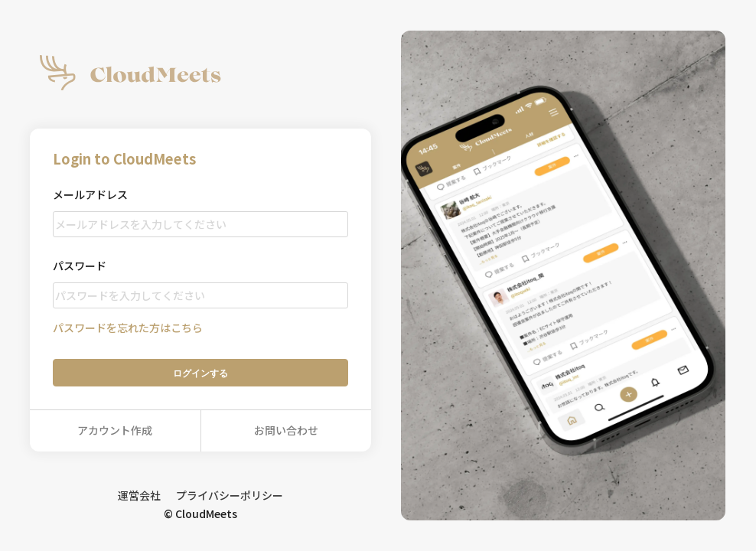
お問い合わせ (286, 430)
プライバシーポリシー (230, 495)
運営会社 (139, 495)
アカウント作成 (115, 430)
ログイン (200, 373)
